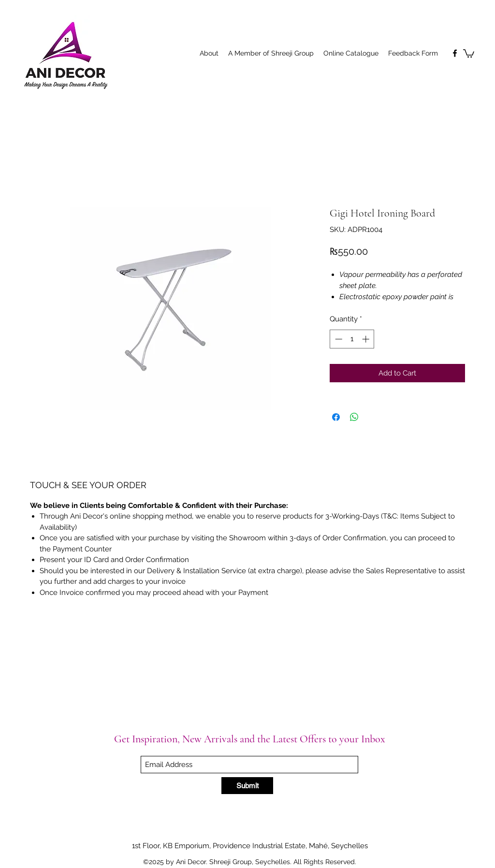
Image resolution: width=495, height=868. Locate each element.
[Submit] (247, 786)
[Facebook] (455, 53)
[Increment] (367, 339)
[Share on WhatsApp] (354, 417)
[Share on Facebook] (336, 417)
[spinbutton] (352, 339)
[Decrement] (338, 339)
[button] (469, 53)
